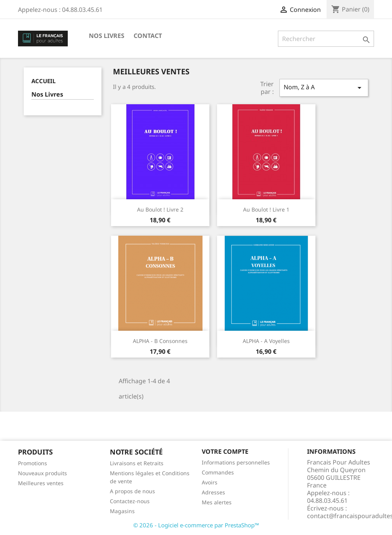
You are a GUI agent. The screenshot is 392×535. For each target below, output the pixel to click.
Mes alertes (217, 502)
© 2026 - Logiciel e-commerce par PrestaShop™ (196, 525)
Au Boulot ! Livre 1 (266, 209)
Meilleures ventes (41, 483)
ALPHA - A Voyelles (266, 341)
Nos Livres (107, 36)
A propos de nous (132, 491)
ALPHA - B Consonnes (160, 341)
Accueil (43, 81)
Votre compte (225, 451)
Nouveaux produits (42, 473)
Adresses (213, 492)
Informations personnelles (236, 462)
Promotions (33, 463)
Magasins (122, 511)
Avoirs (210, 482)
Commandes (218, 472)
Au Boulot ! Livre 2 (160, 209)
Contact (148, 36)
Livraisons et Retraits (137, 463)
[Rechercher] (326, 39)
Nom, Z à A (324, 88)
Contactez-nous (130, 501)
